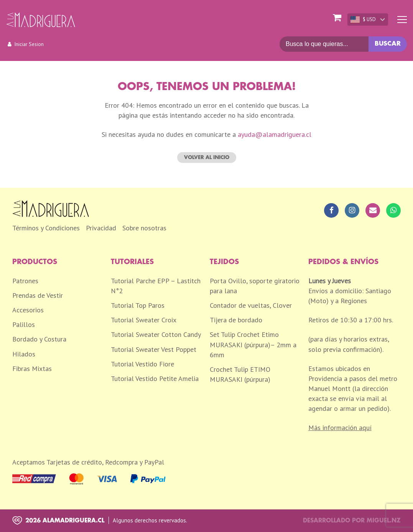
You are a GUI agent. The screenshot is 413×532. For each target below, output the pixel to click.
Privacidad (101, 228)
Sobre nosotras (144, 228)
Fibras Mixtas (32, 369)
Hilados (24, 354)
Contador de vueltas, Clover (251, 305)
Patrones (25, 281)
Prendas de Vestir (38, 295)
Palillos (24, 324)
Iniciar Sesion (29, 44)
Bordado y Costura (39, 339)
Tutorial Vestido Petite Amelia (155, 378)
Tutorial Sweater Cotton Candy (156, 334)
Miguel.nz (384, 521)
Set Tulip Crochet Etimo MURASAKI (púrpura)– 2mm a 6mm (253, 344)
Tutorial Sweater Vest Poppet (154, 349)
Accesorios (28, 310)
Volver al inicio (207, 157)
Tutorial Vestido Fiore (142, 364)
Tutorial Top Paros (138, 305)
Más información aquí (340, 428)
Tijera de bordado (236, 320)
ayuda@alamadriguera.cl (275, 134)
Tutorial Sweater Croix (144, 320)
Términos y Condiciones (46, 228)
